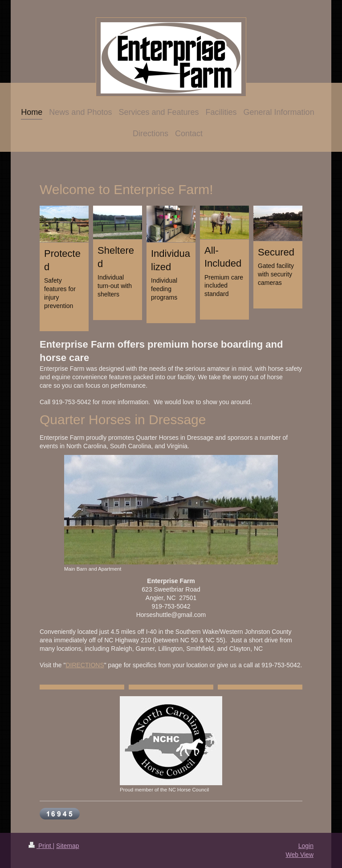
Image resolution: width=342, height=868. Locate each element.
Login (306, 846)
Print (41, 846)
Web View (299, 855)
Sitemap (67, 846)
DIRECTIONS (85, 665)
